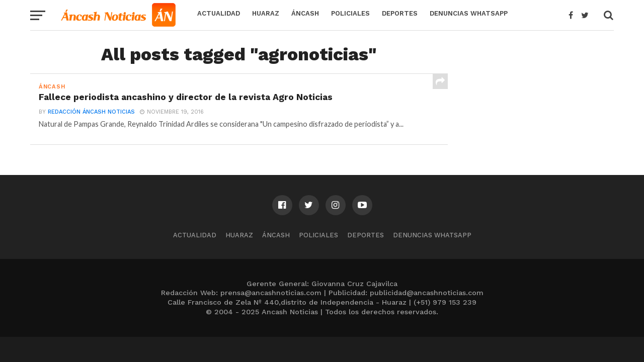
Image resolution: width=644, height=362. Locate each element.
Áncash (305, 13)
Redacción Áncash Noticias (91, 112)
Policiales (350, 13)
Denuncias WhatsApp (469, 13)
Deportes (400, 13)
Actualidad (219, 13)
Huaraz (266, 13)
